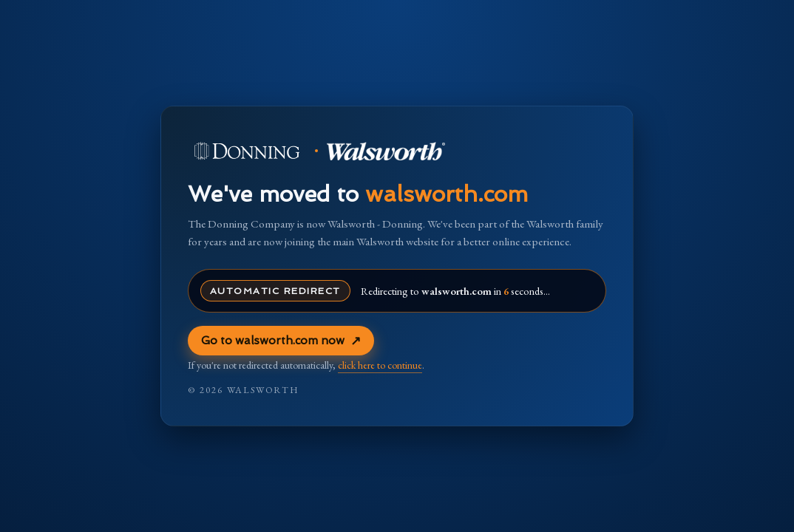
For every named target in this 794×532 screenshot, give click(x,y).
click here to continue (380, 365)
